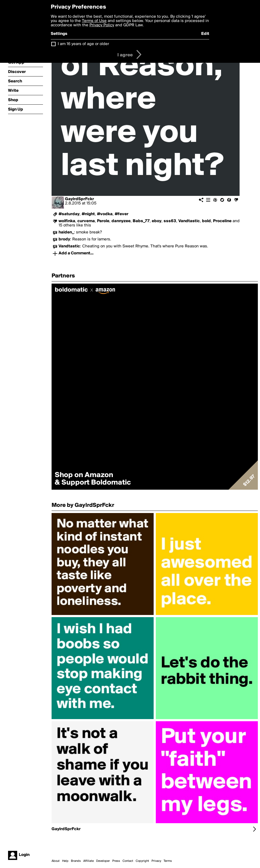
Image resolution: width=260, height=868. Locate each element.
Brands (76, 861)
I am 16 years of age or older (83, 44)
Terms (168, 861)
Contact (128, 861)
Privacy (156, 861)
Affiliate (89, 861)
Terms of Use (94, 21)
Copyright (142, 861)
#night (88, 214)
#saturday (69, 214)
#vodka (105, 214)
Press (116, 861)
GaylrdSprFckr (80, 199)
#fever (122, 214)
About (56, 861)
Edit (205, 34)
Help (65, 861)
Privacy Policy (102, 25)
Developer (103, 861)
